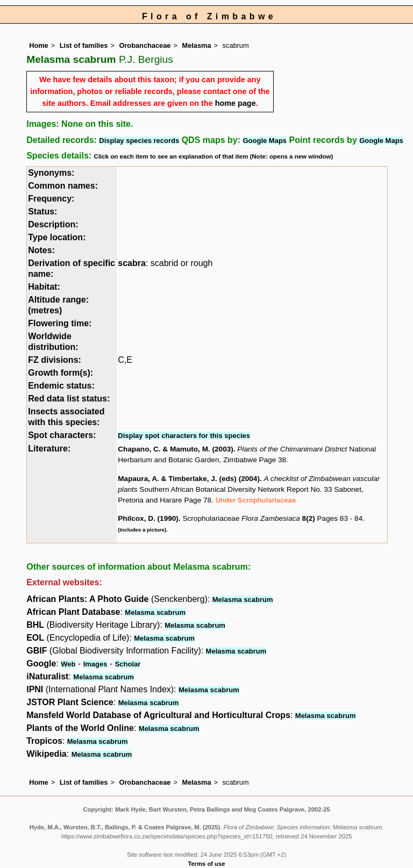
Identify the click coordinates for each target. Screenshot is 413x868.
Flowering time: (60, 323)
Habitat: (44, 287)
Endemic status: (61, 386)
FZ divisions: (55, 360)
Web (68, 664)
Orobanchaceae (145, 45)
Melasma (196, 45)
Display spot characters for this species (184, 436)
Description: (53, 224)
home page (236, 103)
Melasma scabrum (243, 600)
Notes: (41, 250)
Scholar (128, 664)
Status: (42, 211)
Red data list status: (69, 399)
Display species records (139, 141)
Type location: (57, 237)
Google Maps (265, 141)
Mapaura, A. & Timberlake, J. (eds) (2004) (189, 479)
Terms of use (207, 864)
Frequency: (51, 199)
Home (39, 45)
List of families (84, 45)
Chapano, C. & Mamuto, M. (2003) (176, 449)
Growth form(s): (60, 373)
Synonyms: (51, 173)
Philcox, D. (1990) (148, 518)
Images (95, 664)
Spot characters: (62, 435)
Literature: (49, 449)
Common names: (63, 186)
